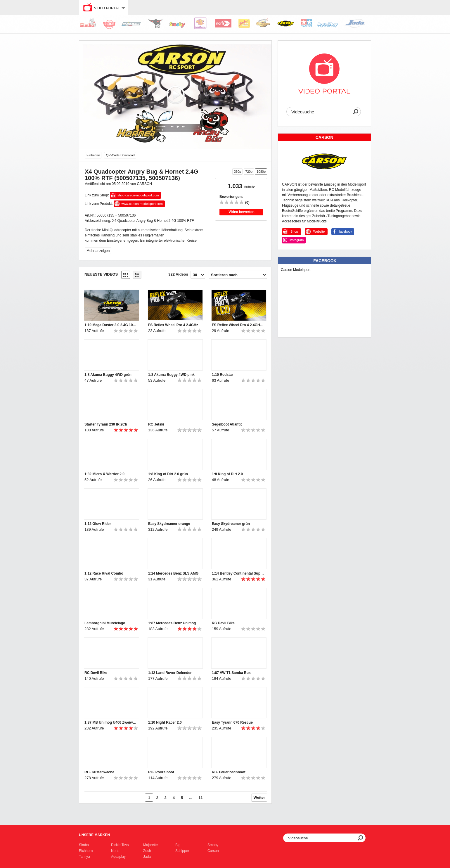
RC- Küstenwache (99, 772)
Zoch (147, 851)
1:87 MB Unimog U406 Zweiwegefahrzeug (111, 722)
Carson (213, 851)
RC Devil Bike (223, 623)
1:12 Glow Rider (98, 524)
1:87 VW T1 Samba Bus (231, 673)
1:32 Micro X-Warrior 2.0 (104, 474)
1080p (261, 172)
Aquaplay (118, 857)
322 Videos (178, 274)
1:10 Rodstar (223, 375)
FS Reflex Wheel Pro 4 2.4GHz (173, 325)
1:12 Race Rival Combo (104, 573)
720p (249, 172)
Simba (84, 845)
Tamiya (84, 857)
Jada (147, 857)
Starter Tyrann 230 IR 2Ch (106, 424)
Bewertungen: (231, 197)
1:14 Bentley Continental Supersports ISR (238, 573)
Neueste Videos (101, 274)
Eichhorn (86, 851)
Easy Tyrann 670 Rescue (232, 722)
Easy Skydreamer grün (231, 524)
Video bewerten (241, 212)
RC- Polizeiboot (161, 772)
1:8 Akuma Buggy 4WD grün (108, 375)
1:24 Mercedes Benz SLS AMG (173, 573)
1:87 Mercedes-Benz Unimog (172, 623)
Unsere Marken (94, 835)
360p (238, 172)
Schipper (182, 851)
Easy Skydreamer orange (169, 524)
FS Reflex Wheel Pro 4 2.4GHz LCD (238, 325)
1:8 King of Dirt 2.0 (227, 474)
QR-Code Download (120, 155)
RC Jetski (156, 424)
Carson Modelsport (296, 270)
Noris (115, 851)
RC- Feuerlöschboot (229, 772)
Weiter (259, 797)
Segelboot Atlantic (227, 424)
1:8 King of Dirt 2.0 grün (168, 474)
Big (178, 845)
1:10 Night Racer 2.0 (165, 722)
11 (200, 798)
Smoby (213, 845)
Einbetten (93, 155)
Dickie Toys (120, 845)
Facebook (325, 261)
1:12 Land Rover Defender (170, 673)
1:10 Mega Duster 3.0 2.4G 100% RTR (111, 325)
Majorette (150, 845)
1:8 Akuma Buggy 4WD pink (171, 375)
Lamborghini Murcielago (105, 623)
